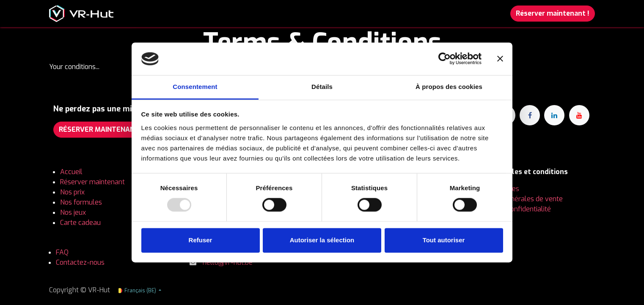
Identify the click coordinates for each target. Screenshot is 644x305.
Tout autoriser (444, 240)
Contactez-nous (80, 262)
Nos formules (82, 202)
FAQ (62, 252)
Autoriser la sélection (322, 240)
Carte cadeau (80, 223)
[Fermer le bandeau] (500, 59)
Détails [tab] (322, 87)
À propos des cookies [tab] (449, 87)
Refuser (201, 240)
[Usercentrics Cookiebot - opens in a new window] (444, 59)
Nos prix (73, 192)
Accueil (71, 172)
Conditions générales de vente (516, 199)
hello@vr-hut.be (228, 262)
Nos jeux (73, 212)
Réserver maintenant (92, 182)
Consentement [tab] (195, 87)
